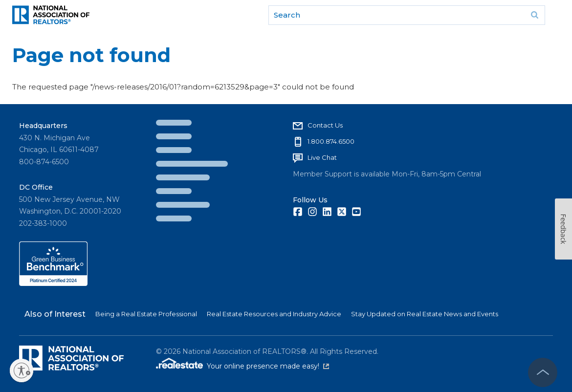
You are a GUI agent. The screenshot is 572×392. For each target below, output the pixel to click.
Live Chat (322, 157)
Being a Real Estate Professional (146, 314)
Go (534, 15)
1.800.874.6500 (331, 141)
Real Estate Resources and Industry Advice (274, 314)
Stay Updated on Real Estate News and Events (425, 314)
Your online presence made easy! (268, 366)
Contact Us (325, 125)
